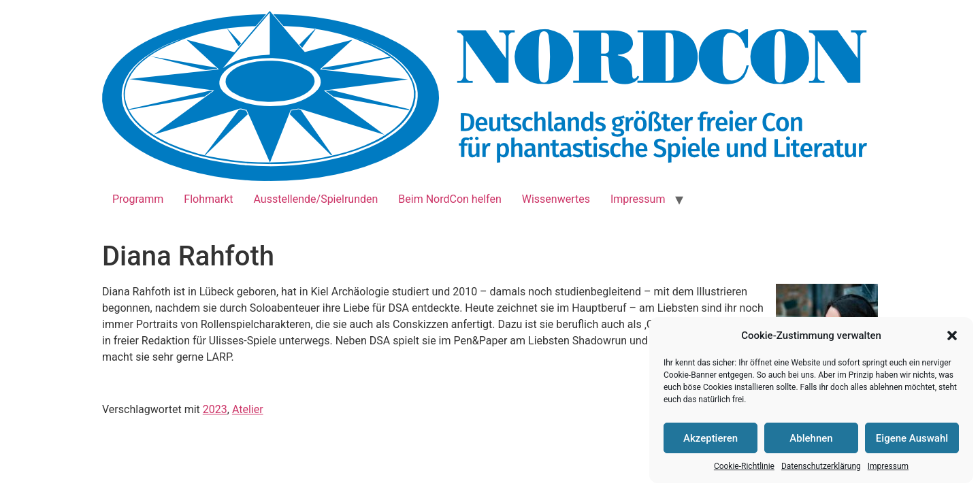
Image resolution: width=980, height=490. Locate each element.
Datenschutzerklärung (821, 466)
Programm (138, 199)
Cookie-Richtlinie (744, 466)
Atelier (248, 409)
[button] (952, 336)
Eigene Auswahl (912, 438)
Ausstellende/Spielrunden (316, 199)
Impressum (888, 466)
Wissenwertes (556, 199)
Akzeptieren (710, 438)
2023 (215, 409)
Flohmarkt (208, 199)
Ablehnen (811, 438)
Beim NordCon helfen (450, 199)
